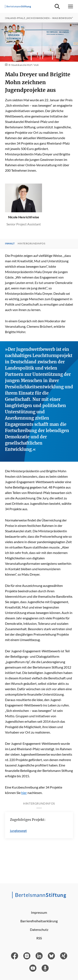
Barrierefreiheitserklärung (39, 921)
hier (24, 793)
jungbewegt (18, 831)
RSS (39, 938)
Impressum (39, 912)
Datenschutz (39, 929)
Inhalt (10, 244)
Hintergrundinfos (31, 244)
